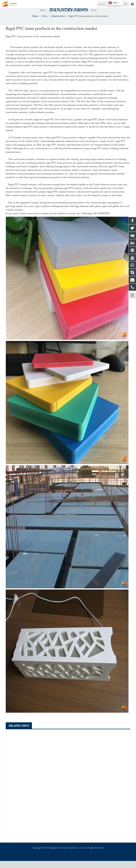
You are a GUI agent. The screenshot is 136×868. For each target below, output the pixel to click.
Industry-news (68, 17)
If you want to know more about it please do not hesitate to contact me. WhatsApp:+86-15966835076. (58, 220)
